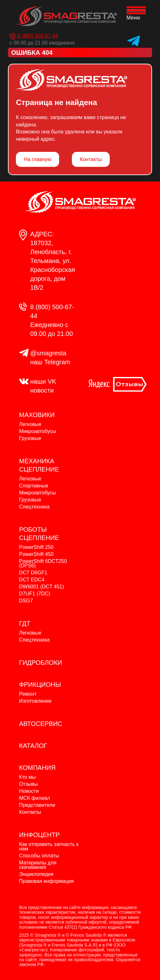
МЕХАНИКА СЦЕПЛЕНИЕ (39, 465)
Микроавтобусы (38, 431)
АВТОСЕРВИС (41, 724)
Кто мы (27, 777)
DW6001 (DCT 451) (42, 587)
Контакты (91, 159)
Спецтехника (34, 507)
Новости (29, 791)
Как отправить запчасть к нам (49, 846)
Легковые (30, 424)
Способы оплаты (39, 856)
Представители (37, 805)
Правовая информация (46, 881)
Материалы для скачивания (38, 865)
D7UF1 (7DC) (35, 594)
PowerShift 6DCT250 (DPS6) (43, 563)
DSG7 (26, 601)
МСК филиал (35, 798)
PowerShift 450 (36, 554)
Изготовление (35, 701)
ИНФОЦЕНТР (39, 835)
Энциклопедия (36, 874)
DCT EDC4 (32, 580)
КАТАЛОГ (33, 746)
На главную (38, 159)
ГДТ (25, 623)
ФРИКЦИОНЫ (40, 685)
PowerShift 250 (36, 547)
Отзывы (28, 784)
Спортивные (34, 486)
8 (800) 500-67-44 (34, 36)
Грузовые (30, 438)
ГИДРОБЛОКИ (41, 663)
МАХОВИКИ (37, 415)
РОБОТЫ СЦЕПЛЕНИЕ (39, 534)
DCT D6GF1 (33, 573)
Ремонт (28, 694)
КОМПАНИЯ (37, 768)
